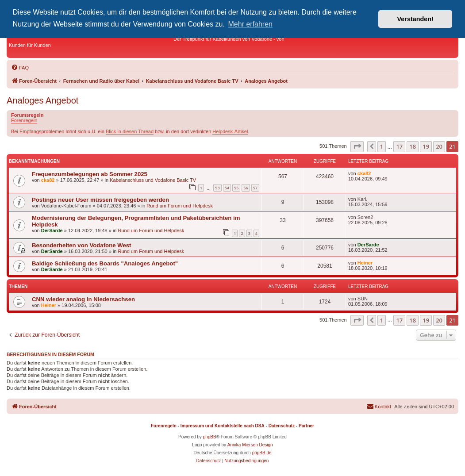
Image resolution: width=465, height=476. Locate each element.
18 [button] (413, 146)
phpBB (210, 437)
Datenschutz (282, 426)
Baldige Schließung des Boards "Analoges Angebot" (105, 263)
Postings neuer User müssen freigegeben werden (100, 200)
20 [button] (439, 146)
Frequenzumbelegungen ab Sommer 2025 (90, 174)
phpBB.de (262, 453)
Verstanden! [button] (415, 19)
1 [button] (382, 146)
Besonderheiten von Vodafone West (81, 245)
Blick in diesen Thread (130, 131)
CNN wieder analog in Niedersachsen (83, 299)
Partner (306, 426)
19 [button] (426, 146)
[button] (357, 146)
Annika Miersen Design (250, 445)
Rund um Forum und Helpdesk (180, 206)
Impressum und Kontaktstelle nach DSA (223, 426)
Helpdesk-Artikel (230, 131)
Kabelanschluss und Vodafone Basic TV (153, 180)
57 (255, 188)
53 (217, 188)
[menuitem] (20, 68)
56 (246, 188)
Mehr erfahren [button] (251, 24)
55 (236, 188)
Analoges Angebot (42, 100)
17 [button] (399, 146)
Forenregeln (24, 120)
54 (227, 188)
